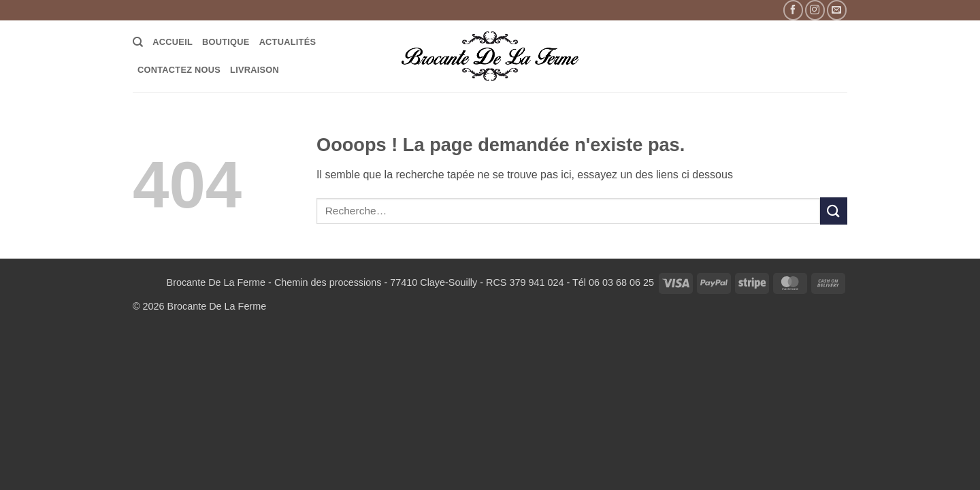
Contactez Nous (179, 70)
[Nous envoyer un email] (837, 10)
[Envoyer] (834, 211)
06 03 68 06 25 (621, 282)
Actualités (288, 42)
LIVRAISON (255, 70)
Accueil (173, 42)
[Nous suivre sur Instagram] (815, 10)
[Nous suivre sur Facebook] (793, 10)
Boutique (226, 42)
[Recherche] (138, 42)
